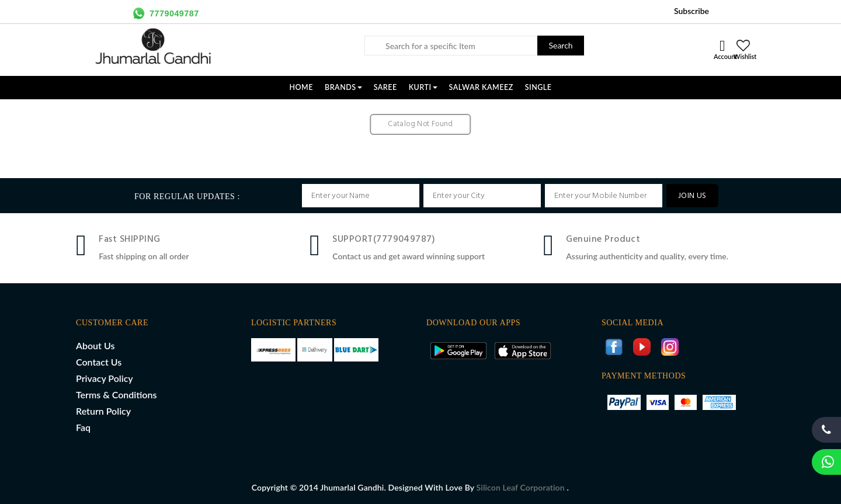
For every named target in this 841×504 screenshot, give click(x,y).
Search (560, 45)
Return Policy (103, 411)
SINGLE (538, 87)
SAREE (385, 87)
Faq (83, 427)
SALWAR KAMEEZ (481, 87)
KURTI (423, 87)
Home (301, 87)
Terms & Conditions (116, 394)
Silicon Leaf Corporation (522, 487)
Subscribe (691, 11)
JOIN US (692, 196)
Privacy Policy (105, 378)
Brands (343, 87)
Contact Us (99, 362)
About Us (95, 345)
